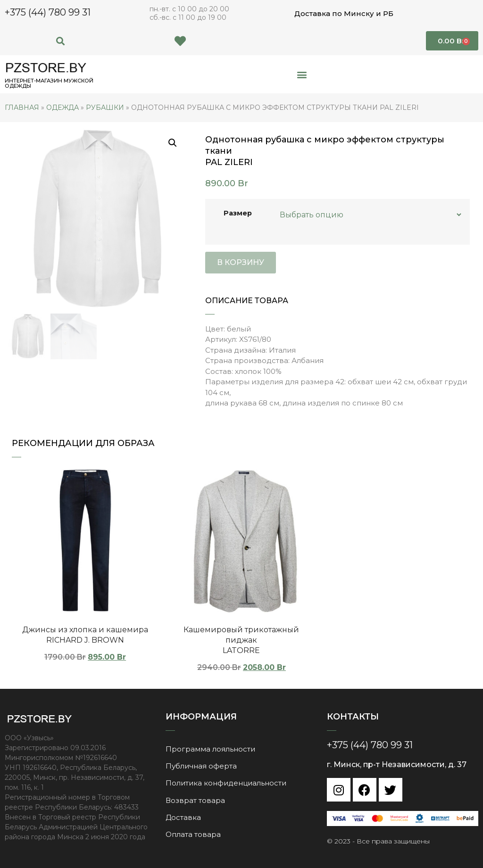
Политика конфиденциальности (226, 782)
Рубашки (105, 107)
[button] (61, 41)
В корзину (241, 262)
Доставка (183, 816)
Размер (238, 213)
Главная (22, 107)
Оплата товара (193, 833)
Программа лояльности (210, 748)
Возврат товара (195, 799)
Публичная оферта (201, 765)
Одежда (62, 107)
